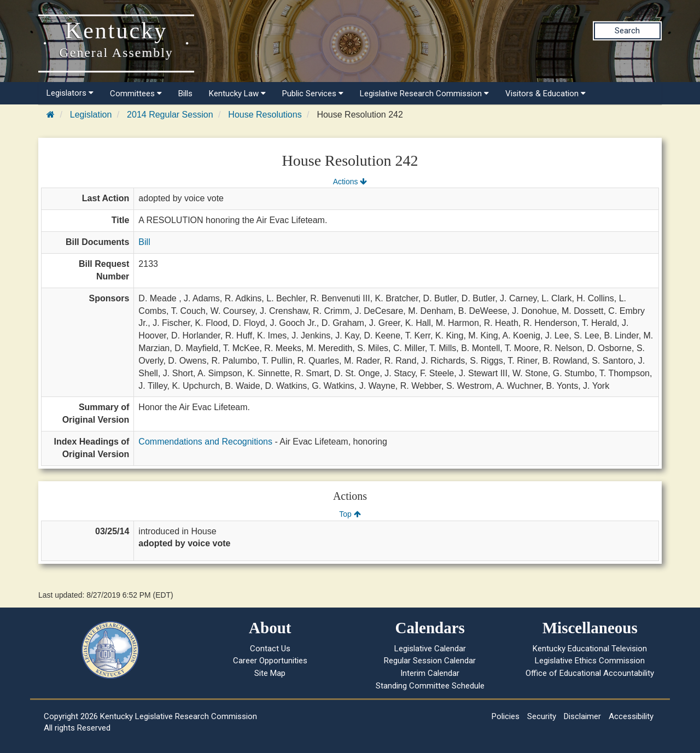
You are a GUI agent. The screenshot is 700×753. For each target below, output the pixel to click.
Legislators (70, 93)
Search (627, 31)
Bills (185, 94)
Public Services (313, 94)
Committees (136, 94)
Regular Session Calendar (430, 661)
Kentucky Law (237, 94)
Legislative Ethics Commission (590, 661)
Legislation (91, 115)
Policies (506, 716)
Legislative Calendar (430, 649)
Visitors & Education (546, 94)
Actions (350, 182)
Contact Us (270, 649)
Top (350, 514)
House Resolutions (265, 115)
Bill (144, 242)
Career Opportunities (270, 661)
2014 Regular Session (170, 115)
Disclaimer (582, 716)
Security (542, 716)
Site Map (270, 673)
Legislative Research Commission (424, 94)
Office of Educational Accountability (590, 673)
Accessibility (631, 716)
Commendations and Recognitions (205, 442)
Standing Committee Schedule (430, 686)
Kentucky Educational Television (590, 649)
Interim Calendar (430, 673)
